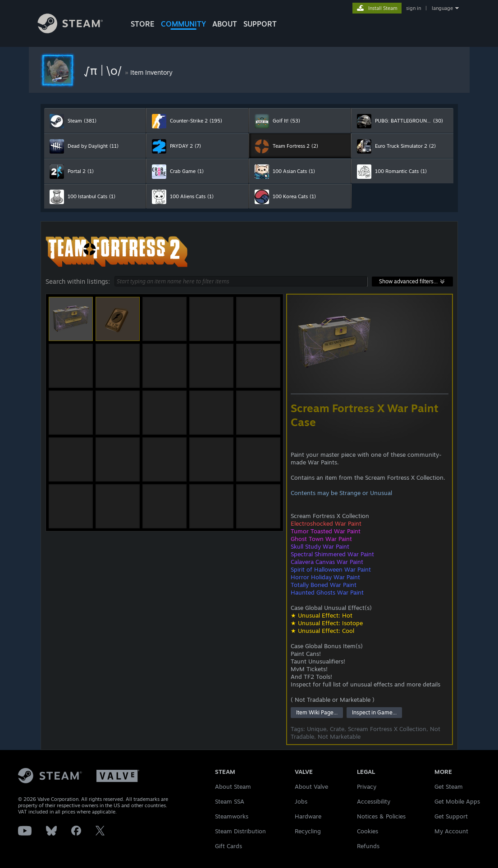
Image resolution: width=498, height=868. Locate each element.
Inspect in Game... (374, 712)
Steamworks (232, 816)
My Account (451, 831)
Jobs (301, 801)
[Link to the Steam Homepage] (77, 31)
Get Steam (449, 786)
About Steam (233, 786)
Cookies (368, 831)
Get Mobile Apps (457, 801)
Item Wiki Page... (317, 712)
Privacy (367, 786)
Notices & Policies (381, 816)
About (225, 24)
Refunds (368, 846)
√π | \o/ (104, 70)
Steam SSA (230, 801)
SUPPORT (260, 24)
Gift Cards (228, 846)
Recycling (308, 831)
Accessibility (374, 801)
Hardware (308, 816)
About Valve (311, 786)
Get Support (451, 816)
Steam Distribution (240, 831)
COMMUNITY (183, 24)
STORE (143, 24)
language (442, 8)
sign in (413, 8)
